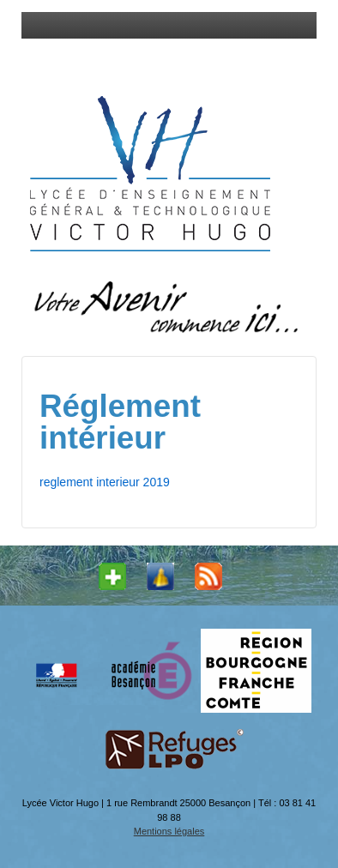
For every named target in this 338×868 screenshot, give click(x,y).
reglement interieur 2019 (105, 482)
